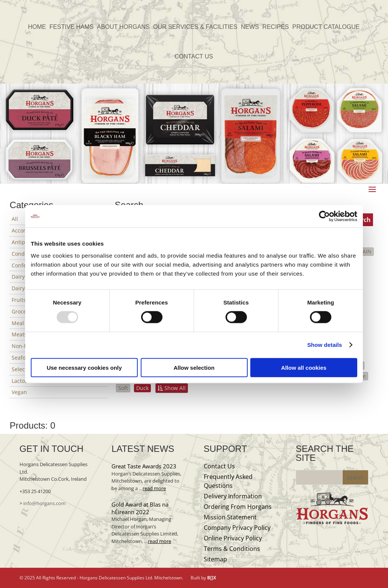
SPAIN (364, 251)
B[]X (212, 578)
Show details (325, 345)
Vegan (19, 392)
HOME (37, 27)
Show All (172, 388)
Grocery (21, 311)
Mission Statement (230, 517)
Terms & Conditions (232, 549)
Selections (24, 369)
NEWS (250, 27)
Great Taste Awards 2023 (144, 466)
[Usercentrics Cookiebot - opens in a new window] (324, 216)
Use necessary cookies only (84, 367)
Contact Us (219, 466)
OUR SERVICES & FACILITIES (195, 27)
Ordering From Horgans (238, 507)
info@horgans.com (44, 503)
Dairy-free (24, 288)
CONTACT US (194, 57)
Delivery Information (233, 496)
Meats (19, 334)
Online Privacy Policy (233, 538)
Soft (123, 388)
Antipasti (23, 242)
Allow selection (194, 367)
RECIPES (275, 27)
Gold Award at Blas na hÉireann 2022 (140, 508)
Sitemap (215, 559)
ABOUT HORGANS (123, 27)
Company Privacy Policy (237, 528)
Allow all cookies (304, 367)
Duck (142, 388)
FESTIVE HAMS (71, 27)
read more (154, 488)
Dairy (18, 277)
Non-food (23, 346)
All (15, 219)
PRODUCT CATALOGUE (326, 27)
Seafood (22, 358)
